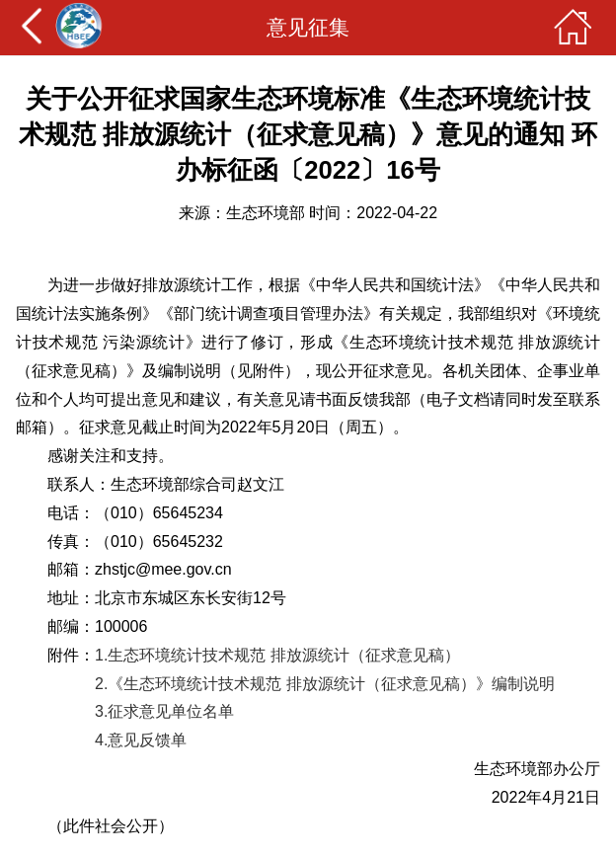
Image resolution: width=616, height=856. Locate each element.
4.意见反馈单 (141, 740)
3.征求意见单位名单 (164, 711)
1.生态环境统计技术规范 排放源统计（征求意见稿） (277, 655)
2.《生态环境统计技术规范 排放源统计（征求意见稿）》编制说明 (325, 684)
